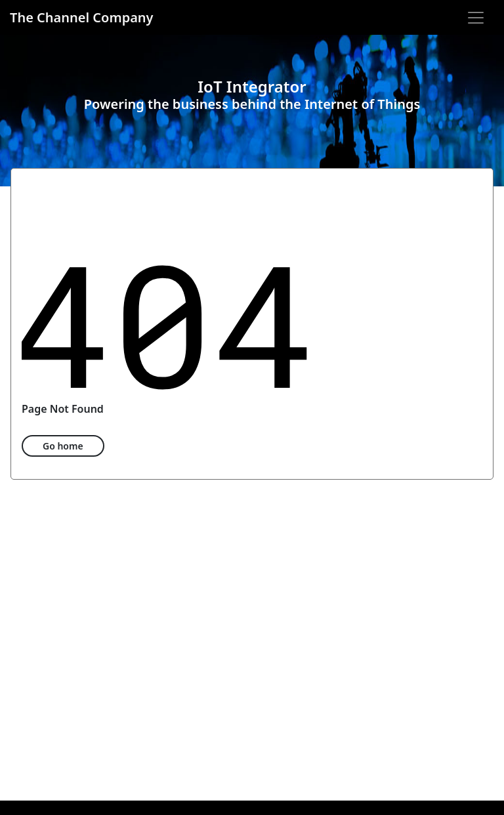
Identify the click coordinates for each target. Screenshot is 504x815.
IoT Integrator (252, 86)
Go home (63, 446)
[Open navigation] (476, 18)
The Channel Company (82, 17)
